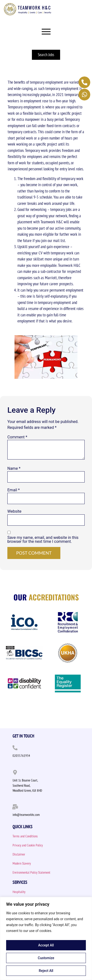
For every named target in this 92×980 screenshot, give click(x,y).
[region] (46, 938)
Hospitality (27, 892)
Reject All (46, 971)
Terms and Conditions (31, 836)
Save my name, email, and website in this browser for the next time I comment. (43, 540)
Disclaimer (27, 854)
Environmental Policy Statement (36, 873)
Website (14, 511)
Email (13, 490)
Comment (17, 437)
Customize (46, 958)
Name (14, 469)
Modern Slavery (29, 863)
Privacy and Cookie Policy (33, 845)
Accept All (46, 945)
